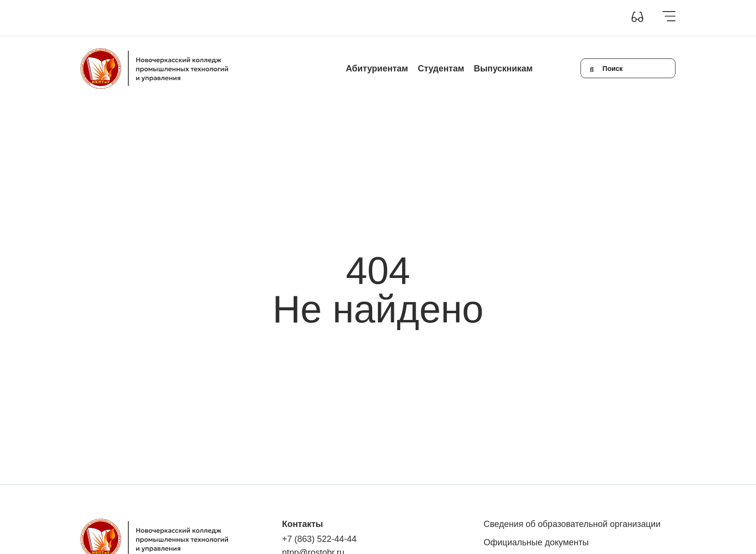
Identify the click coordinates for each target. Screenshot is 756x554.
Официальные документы (536, 542)
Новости (335, 18)
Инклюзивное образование (270, 18)
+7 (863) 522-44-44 (319, 539)
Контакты (372, 18)
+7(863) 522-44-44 (484, 18)
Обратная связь (421, 18)
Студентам (441, 69)
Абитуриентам (377, 69)
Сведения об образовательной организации (149, 18)
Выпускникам (503, 69)
